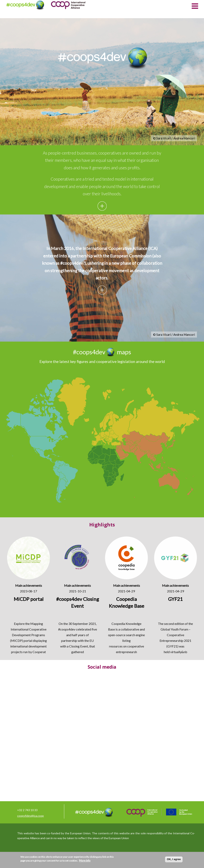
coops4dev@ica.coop (30, 816)
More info (85, 861)
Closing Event (79, 646)
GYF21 (172, 646)
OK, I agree (174, 859)
